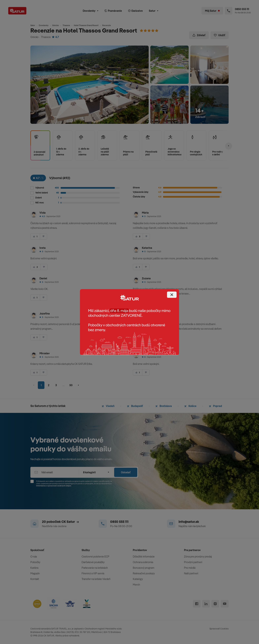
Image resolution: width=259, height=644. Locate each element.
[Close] (172, 295)
